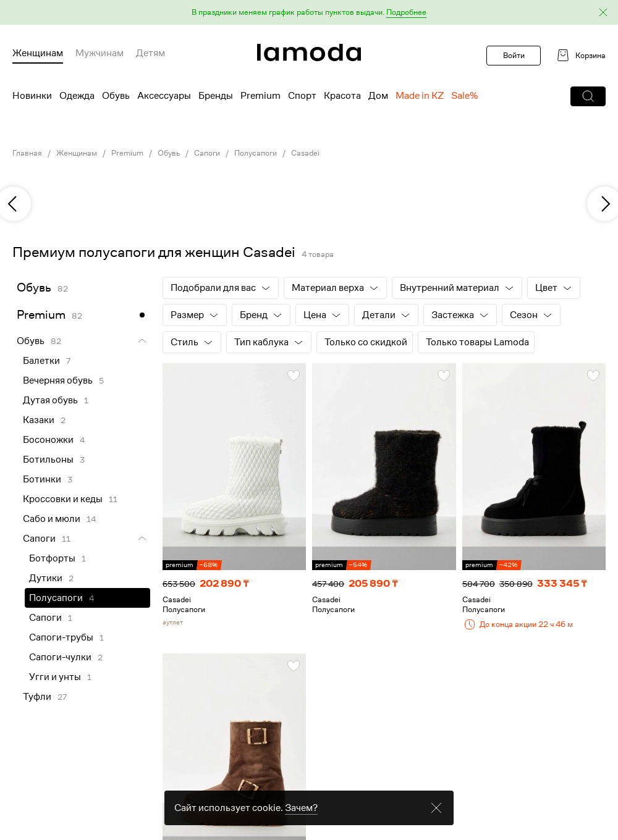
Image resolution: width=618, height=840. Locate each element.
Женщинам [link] (77, 153)
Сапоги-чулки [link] (60, 657)
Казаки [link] (39, 420)
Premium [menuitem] (260, 96)
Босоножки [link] (48, 440)
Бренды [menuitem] (216, 96)
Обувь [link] (169, 153)
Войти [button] (514, 55)
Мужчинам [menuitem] (99, 53)
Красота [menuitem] (342, 96)
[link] (309, 52)
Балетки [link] (41, 361)
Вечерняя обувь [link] (58, 380)
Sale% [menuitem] (464, 96)
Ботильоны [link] (48, 460)
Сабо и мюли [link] (52, 519)
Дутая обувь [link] (50, 400)
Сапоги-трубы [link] (61, 637)
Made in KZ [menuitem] (420, 96)
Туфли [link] (37, 697)
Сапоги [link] (207, 153)
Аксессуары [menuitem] (164, 96)
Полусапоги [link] (256, 153)
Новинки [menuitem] (32, 96)
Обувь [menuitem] (116, 96)
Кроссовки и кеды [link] (63, 499)
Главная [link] (27, 153)
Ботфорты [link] (52, 558)
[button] (309, 13)
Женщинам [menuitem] (38, 53)
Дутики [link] (46, 578)
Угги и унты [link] (55, 677)
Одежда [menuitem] (77, 96)
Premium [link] (127, 153)
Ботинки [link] (42, 479)
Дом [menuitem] (378, 96)
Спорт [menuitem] (302, 96)
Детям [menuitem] (150, 53)
